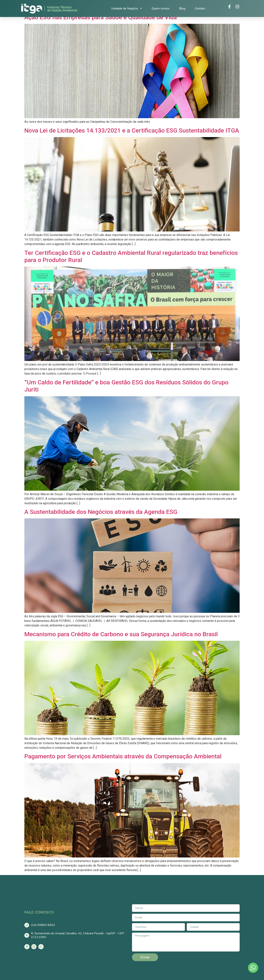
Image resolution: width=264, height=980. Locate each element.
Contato (200, 8)
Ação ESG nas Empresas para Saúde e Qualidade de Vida (101, 17)
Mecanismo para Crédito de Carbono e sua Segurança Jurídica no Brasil (121, 634)
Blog (182, 8)
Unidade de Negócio (127, 8)
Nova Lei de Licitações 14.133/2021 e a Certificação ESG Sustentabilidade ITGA (132, 130)
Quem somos (161, 8)
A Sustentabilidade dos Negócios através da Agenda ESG (101, 512)
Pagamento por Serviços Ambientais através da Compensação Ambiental (123, 756)
